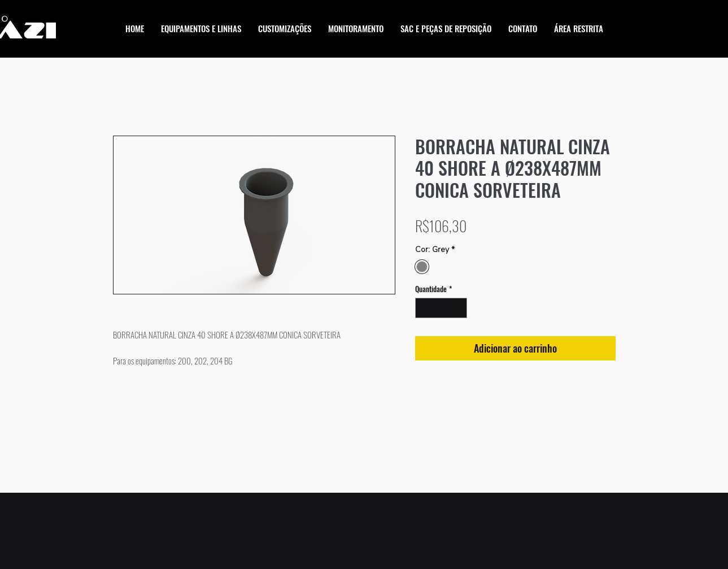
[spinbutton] (441, 308)
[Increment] (459, 308)
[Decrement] (424, 308)
